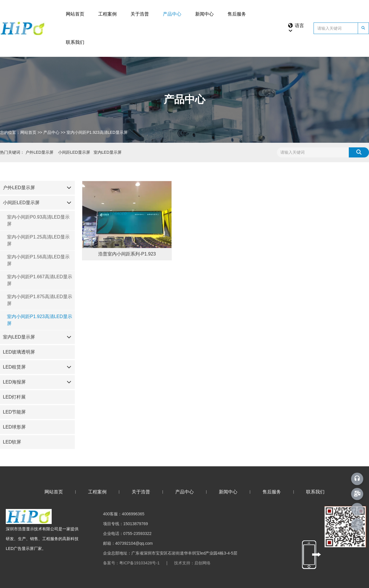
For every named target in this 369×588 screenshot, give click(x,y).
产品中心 (172, 14)
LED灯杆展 (14, 397)
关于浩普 (140, 14)
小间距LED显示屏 (21, 203)
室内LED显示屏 (19, 337)
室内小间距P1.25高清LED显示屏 (38, 240)
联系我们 (75, 42)
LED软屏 (12, 442)
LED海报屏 (14, 382)
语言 (296, 28)
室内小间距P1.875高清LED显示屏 (40, 300)
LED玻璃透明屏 (19, 352)
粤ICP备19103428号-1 (139, 563)
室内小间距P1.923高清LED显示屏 (40, 320)
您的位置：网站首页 (19, 132)
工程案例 (107, 14)
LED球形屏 (14, 427)
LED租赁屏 (14, 367)
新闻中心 (204, 14)
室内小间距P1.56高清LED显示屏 (38, 260)
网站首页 (75, 14)
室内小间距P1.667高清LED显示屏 (40, 280)
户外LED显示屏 (19, 188)
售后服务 (237, 14)
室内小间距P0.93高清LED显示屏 (38, 220)
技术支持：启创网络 (192, 563)
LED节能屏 (14, 412)
